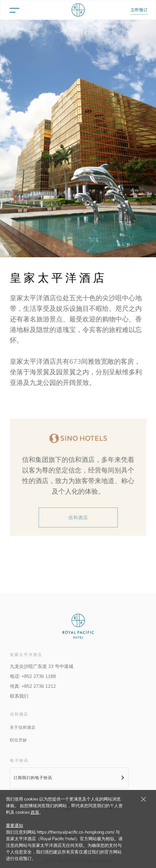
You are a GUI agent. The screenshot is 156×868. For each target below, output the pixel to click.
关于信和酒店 (23, 727)
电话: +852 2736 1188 (33, 676)
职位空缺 (18, 740)
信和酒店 (78, 518)
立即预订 (139, 10)
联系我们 (19, 696)
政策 (35, 812)
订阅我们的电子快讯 (33, 778)
